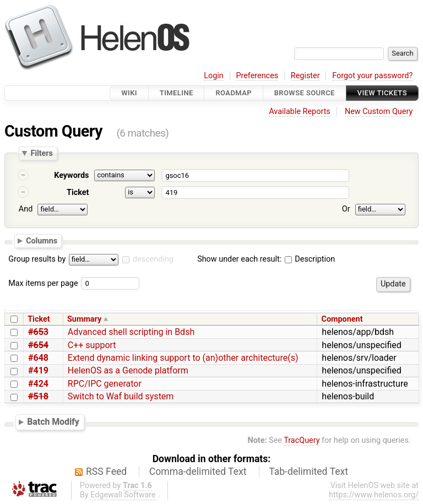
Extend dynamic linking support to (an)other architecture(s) (183, 358)
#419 (38, 370)
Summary (84, 319)
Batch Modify (53, 422)
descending (153, 259)
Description (310, 259)
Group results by (37, 259)
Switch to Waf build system (121, 396)
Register (305, 76)
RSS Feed (106, 472)
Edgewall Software (123, 495)
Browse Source (305, 93)
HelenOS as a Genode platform (128, 370)
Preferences (257, 76)
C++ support (92, 345)
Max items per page (43, 283)
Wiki (129, 93)
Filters (41, 153)
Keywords (71, 175)
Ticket (78, 193)
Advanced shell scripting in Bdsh (131, 332)
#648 (38, 358)
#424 (38, 384)
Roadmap (234, 93)
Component (342, 319)
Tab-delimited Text (308, 472)
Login (214, 76)
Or (346, 209)
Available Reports (300, 112)
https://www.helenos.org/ (374, 495)
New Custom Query (379, 112)
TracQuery (302, 440)
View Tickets (382, 93)
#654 (38, 345)
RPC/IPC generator (105, 384)
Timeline (177, 93)
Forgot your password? (372, 76)
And (26, 209)
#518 (38, 396)
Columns (42, 240)
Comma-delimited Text (198, 472)
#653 (38, 332)
